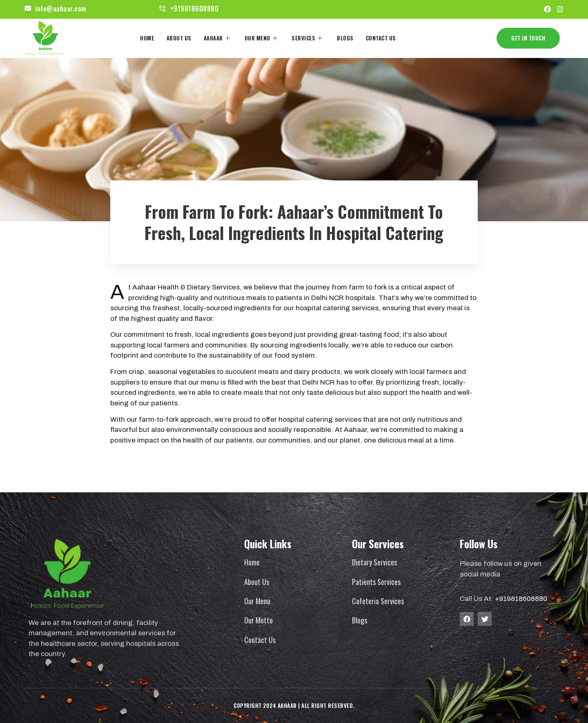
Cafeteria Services (378, 601)
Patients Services (376, 582)
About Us (179, 38)
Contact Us (381, 38)
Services (308, 38)
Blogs (345, 38)
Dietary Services (374, 562)
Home (147, 38)
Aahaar (218, 38)
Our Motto (258, 620)
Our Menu (262, 38)
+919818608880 (521, 599)
